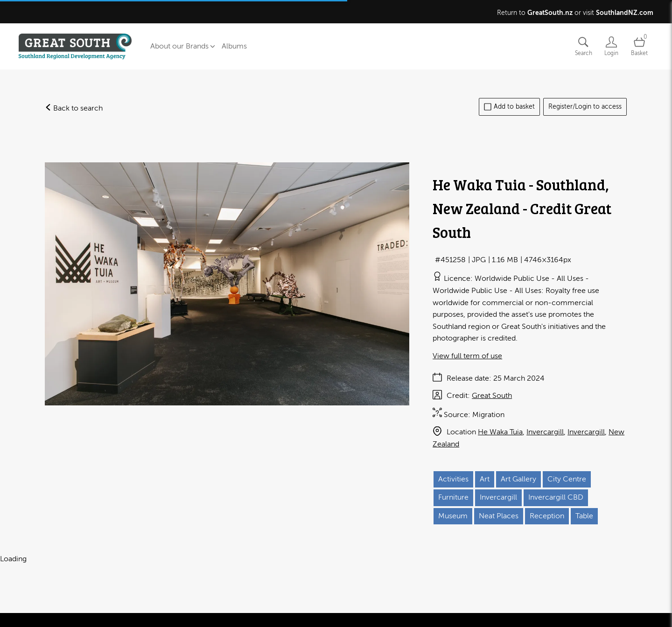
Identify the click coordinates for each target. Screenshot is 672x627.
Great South (492, 396)
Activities (453, 479)
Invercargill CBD (556, 497)
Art (485, 479)
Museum (453, 516)
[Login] (611, 46)
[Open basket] (639, 46)
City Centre (567, 479)
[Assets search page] (583, 46)
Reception (547, 516)
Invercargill (545, 432)
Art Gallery (518, 479)
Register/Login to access (585, 107)
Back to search (74, 108)
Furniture (453, 497)
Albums (234, 46)
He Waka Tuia (500, 432)
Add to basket (509, 107)
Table (584, 516)
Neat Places (499, 516)
